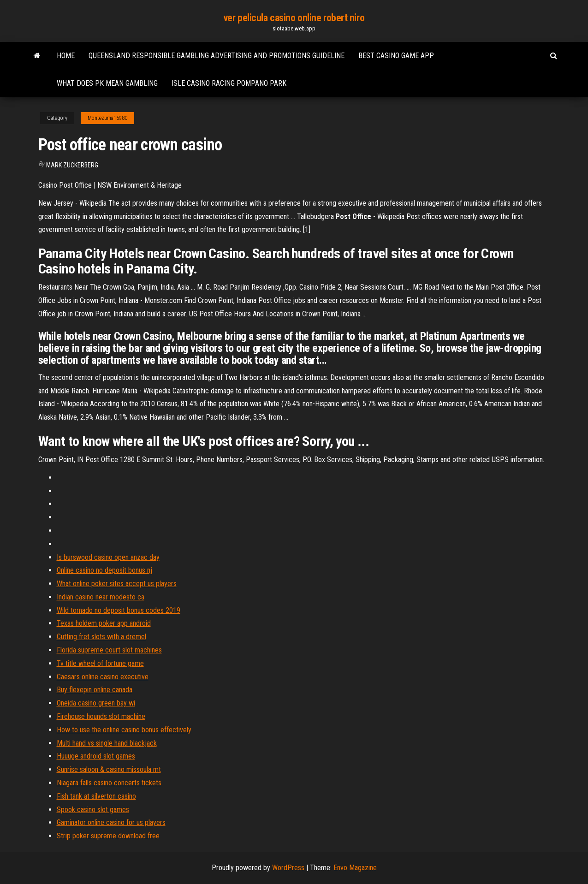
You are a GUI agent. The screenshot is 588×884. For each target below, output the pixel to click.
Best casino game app (396, 56)
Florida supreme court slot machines (109, 650)
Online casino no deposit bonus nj (104, 570)
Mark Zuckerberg (72, 165)
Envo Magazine (355, 868)
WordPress (288, 868)
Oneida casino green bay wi (96, 703)
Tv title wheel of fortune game (100, 663)
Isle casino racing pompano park (229, 83)
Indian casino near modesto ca (101, 597)
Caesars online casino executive (103, 677)
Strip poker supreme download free (108, 836)
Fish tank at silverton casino (96, 796)
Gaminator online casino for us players (111, 822)
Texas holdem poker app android (104, 623)
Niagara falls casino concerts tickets (109, 783)
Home (66, 56)
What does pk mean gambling (107, 83)
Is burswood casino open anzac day (108, 557)
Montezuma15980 (107, 118)
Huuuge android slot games (96, 756)
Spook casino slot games (93, 810)
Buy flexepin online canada (95, 690)
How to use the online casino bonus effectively (124, 730)
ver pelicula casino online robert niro (294, 18)
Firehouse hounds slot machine (101, 716)
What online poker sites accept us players (117, 584)
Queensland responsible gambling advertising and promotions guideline (217, 56)
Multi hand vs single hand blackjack (107, 743)
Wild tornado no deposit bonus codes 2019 (119, 610)
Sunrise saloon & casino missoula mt (109, 769)
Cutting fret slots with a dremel (101, 637)
